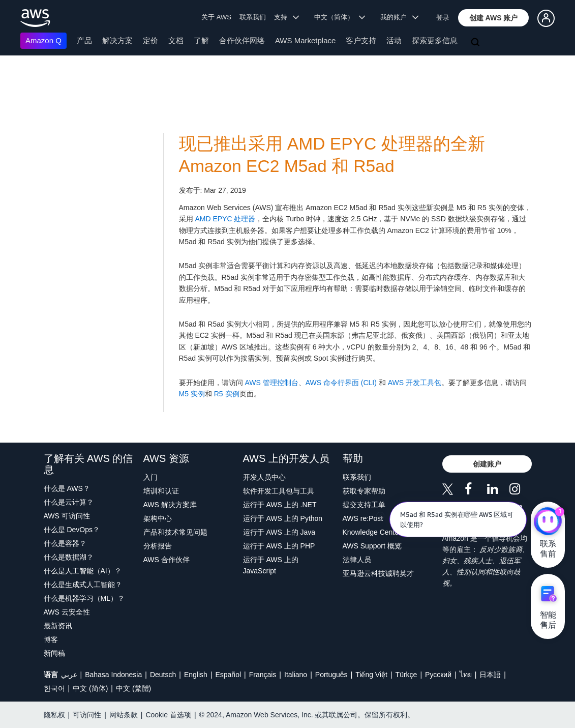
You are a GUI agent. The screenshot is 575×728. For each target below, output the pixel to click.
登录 (443, 18)
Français (263, 675)
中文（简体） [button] (340, 17)
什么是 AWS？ (67, 488)
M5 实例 (192, 394)
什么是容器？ (65, 543)
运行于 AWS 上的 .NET (280, 505)
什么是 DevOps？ (72, 530)
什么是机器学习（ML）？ (84, 598)
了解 (201, 40)
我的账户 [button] (399, 17)
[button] (494, 18)
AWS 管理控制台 (271, 383)
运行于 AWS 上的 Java (279, 532)
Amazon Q (43, 40)
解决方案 (117, 40)
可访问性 (87, 715)
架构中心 (158, 518)
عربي (69, 675)
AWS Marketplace (305, 40)
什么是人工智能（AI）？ (83, 571)
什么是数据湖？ (69, 557)
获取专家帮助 (364, 491)
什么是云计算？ (69, 502)
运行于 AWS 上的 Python (283, 518)
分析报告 (158, 546)
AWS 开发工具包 (415, 383)
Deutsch (163, 675)
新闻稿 (54, 653)
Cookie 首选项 (168, 715)
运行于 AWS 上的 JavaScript (271, 565)
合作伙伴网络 (242, 40)
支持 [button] (286, 17)
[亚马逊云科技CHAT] (548, 522)
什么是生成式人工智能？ (83, 585)
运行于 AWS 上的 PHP (279, 546)
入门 (150, 477)
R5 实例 (226, 394)
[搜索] (476, 43)
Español (228, 675)
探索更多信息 (435, 40)
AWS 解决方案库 (170, 505)
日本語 (490, 675)
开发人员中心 (264, 477)
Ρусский (438, 675)
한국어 (54, 688)
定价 (150, 40)
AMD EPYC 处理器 (224, 219)
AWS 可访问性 (67, 516)
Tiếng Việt (371, 675)
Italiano (296, 675)
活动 (394, 40)
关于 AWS (216, 17)
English (196, 675)
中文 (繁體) (133, 688)
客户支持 (361, 40)
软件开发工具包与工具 (279, 491)
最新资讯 (58, 626)
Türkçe (406, 675)
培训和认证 (161, 491)
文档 (176, 40)
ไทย (466, 675)
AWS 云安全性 (67, 612)
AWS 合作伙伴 (167, 560)
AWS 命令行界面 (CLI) (341, 383)
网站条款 (124, 715)
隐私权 (54, 715)
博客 (51, 639)
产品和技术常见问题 (175, 532)
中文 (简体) (90, 688)
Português (331, 675)
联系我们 (253, 17)
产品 (84, 40)
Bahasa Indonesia (113, 675)
